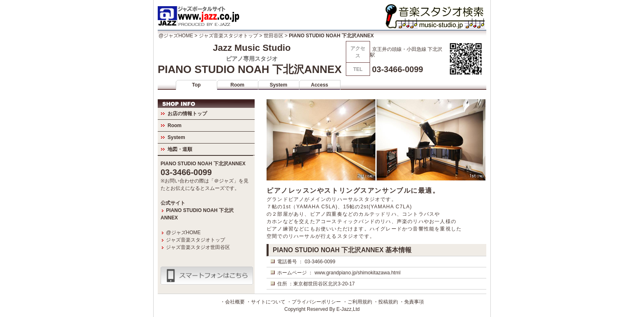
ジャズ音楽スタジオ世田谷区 (198, 247)
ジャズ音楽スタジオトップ (228, 36)
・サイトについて (266, 302)
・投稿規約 (386, 302)
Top (196, 85)
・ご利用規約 (357, 302)
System (279, 85)
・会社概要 (232, 302)
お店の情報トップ (187, 114)
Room (237, 85)
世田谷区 (274, 36)
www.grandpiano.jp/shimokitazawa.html (358, 273)
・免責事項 (412, 302)
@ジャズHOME (176, 36)
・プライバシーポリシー (314, 302)
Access (320, 85)
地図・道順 (180, 149)
